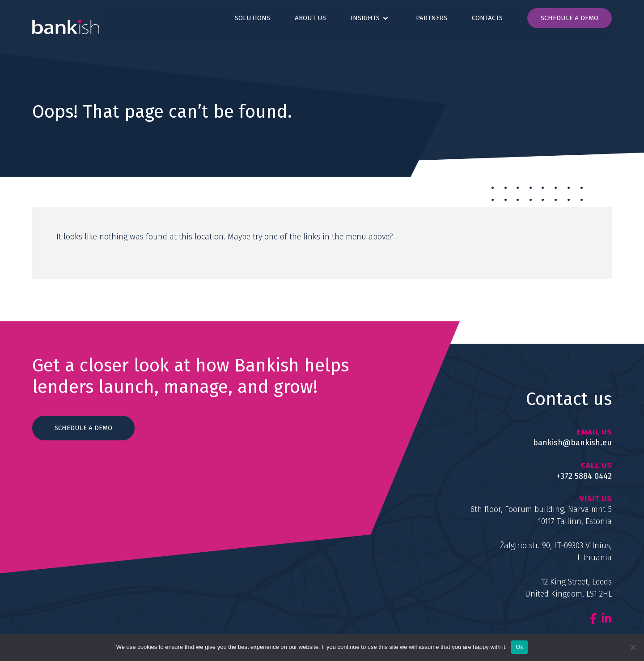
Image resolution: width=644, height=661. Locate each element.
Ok (519, 647)
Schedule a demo (570, 18)
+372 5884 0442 (584, 476)
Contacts (487, 18)
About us (310, 18)
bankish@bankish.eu (572, 443)
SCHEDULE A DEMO (83, 428)
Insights (365, 18)
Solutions (252, 18)
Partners (432, 18)
